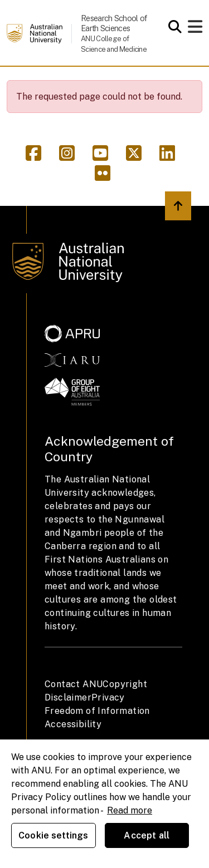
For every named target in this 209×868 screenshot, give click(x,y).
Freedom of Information (97, 711)
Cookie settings (53, 835)
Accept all (147, 835)
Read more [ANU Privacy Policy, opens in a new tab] (130, 810)
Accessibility (73, 724)
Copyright (125, 684)
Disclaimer (68, 697)
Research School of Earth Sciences (114, 23)
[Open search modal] (172, 27)
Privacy (108, 697)
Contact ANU (74, 684)
